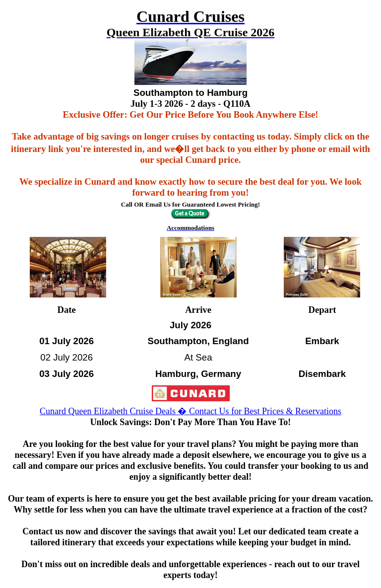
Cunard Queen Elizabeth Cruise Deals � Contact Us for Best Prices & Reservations (190, 411)
